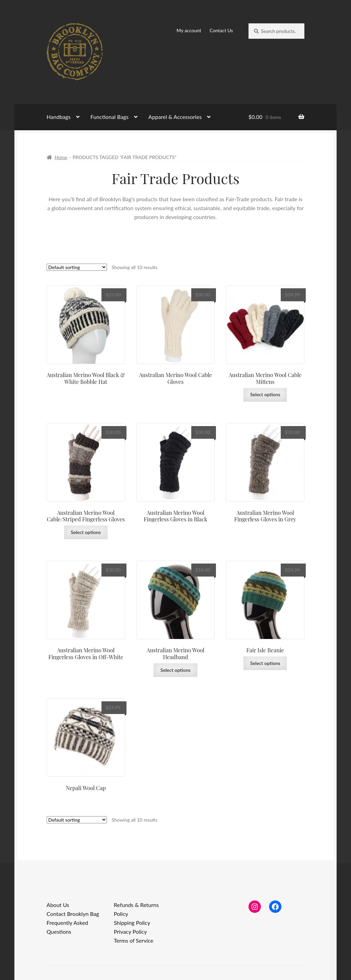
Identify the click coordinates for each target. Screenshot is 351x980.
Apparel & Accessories (175, 117)
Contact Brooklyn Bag (73, 914)
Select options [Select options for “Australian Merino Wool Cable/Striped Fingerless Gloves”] (86, 532)
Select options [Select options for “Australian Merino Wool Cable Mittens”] (265, 394)
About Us (58, 905)
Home (61, 157)
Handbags (59, 117)
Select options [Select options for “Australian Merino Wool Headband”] (175, 670)
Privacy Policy (130, 931)
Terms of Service (134, 940)
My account (189, 30)
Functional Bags (110, 117)
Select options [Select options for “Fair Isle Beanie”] (265, 663)
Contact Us (221, 30)
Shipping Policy (132, 923)
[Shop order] (77, 267)
